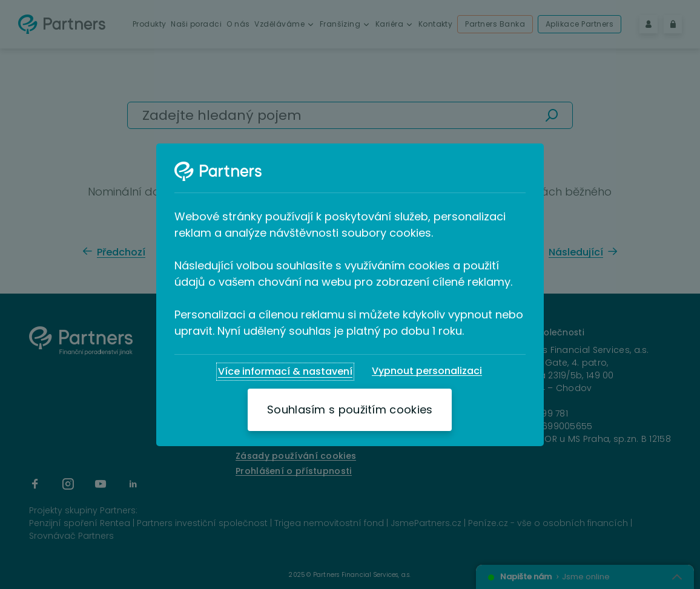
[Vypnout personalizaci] (427, 371)
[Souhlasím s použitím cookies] (350, 410)
